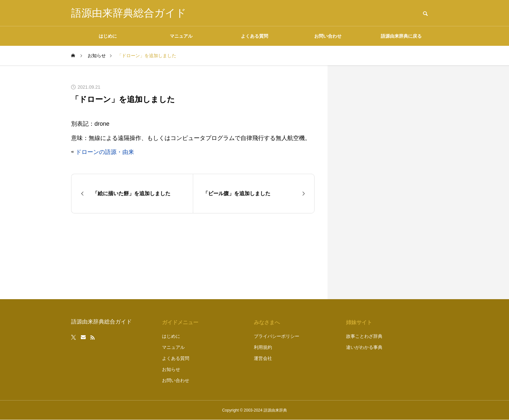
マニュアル (181, 36)
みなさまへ (267, 322)
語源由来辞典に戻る (401, 36)
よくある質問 (255, 36)
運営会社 (263, 358)
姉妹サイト (359, 322)
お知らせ (171, 369)
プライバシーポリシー (277, 336)
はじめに (108, 36)
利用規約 (263, 347)
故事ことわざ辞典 (364, 336)
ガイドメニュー (180, 322)
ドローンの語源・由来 (105, 152)
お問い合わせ (328, 36)
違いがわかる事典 (364, 347)
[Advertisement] (389, 182)
